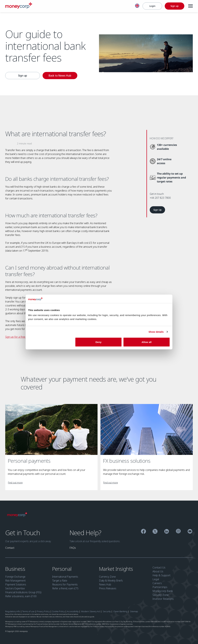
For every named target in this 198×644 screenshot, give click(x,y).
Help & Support (161, 575)
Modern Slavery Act (91, 611)
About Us (158, 571)
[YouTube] (190, 532)
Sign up (23, 76)
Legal (156, 579)
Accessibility (73, 611)
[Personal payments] (51, 429)
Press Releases (108, 588)
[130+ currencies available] (167, 147)
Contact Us (159, 567)
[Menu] (190, 6)
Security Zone (161, 595)
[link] (157, 210)
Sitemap (134, 611)
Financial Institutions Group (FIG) (23, 592)
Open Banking (120, 611)
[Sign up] (175, 6)
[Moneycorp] (19, 8)
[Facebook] (143, 532)
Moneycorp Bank (163, 591)
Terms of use (28, 611)
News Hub (105, 584)
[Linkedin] (167, 532)
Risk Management (15, 581)
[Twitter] (155, 532)
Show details (156, 332)
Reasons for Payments (65, 584)
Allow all (147, 342)
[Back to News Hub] (60, 76)
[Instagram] (178, 532)
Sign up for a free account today (24, 337)
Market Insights (117, 569)
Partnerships (160, 587)
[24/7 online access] (162, 161)
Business (16, 569)
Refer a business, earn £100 (21, 596)
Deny (99, 342)
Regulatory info (13, 611)
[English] (137, 6)
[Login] (152, 6)
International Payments (65, 577)
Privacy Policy (43, 611)
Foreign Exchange (15, 577)
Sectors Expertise (15, 588)
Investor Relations (163, 599)
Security (107, 611)
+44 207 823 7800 (160, 198)
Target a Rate (60, 581)
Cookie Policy (58, 611)
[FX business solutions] (147, 429)
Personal (62, 569)
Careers (157, 583)
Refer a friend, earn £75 (65, 588)
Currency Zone (107, 577)
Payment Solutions (16, 584)
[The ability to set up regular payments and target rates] (171, 178)
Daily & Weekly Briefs (111, 581)
